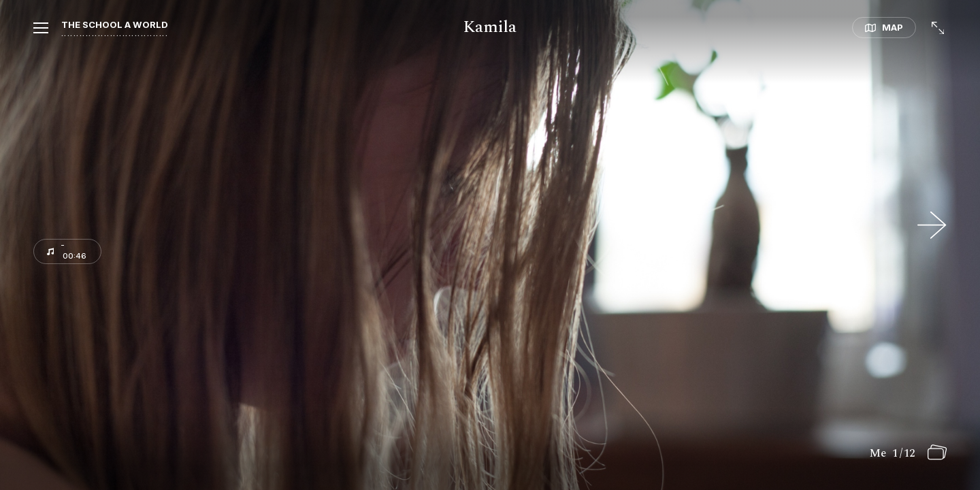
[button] (24, 30)
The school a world (115, 24)
